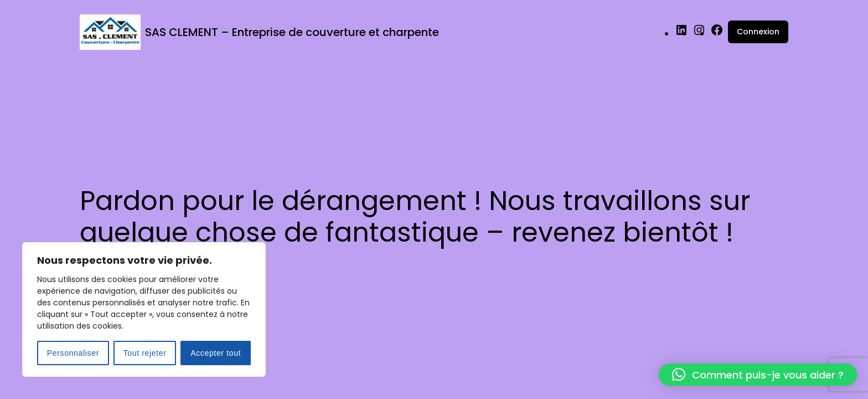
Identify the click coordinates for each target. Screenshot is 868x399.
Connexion (758, 32)
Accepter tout (216, 353)
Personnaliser (73, 353)
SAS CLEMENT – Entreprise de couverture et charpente (292, 32)
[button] (758, 375)
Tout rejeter (145, 353)
